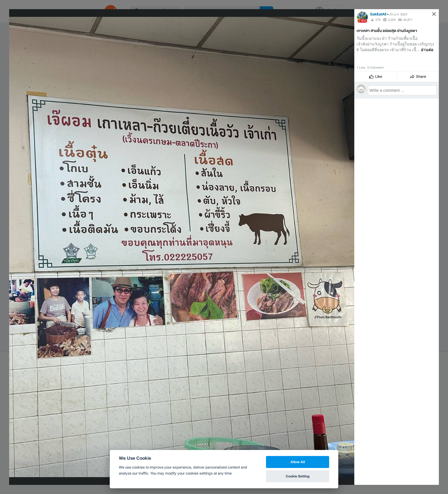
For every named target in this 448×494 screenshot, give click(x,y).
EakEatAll (379, 14)
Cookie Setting (298, 476)
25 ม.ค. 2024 (398, 14)
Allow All (298, 462)
